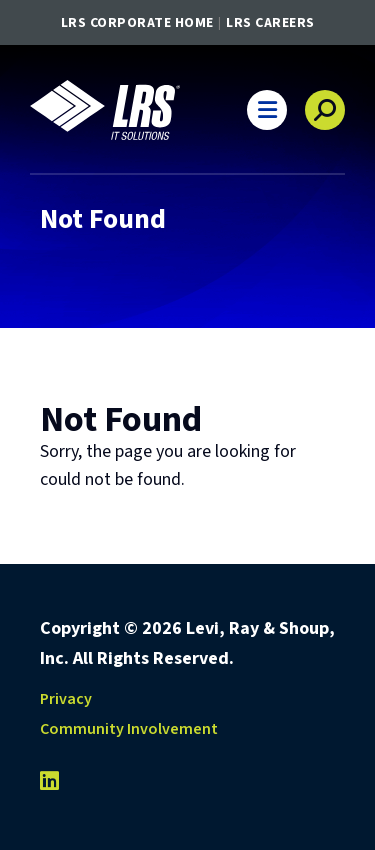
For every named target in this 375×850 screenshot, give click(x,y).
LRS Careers (270, 23)
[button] (267, 110)
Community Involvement (129, 729)
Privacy (66, 699)
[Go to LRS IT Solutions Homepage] (105, 110)
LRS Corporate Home (137, 23)
